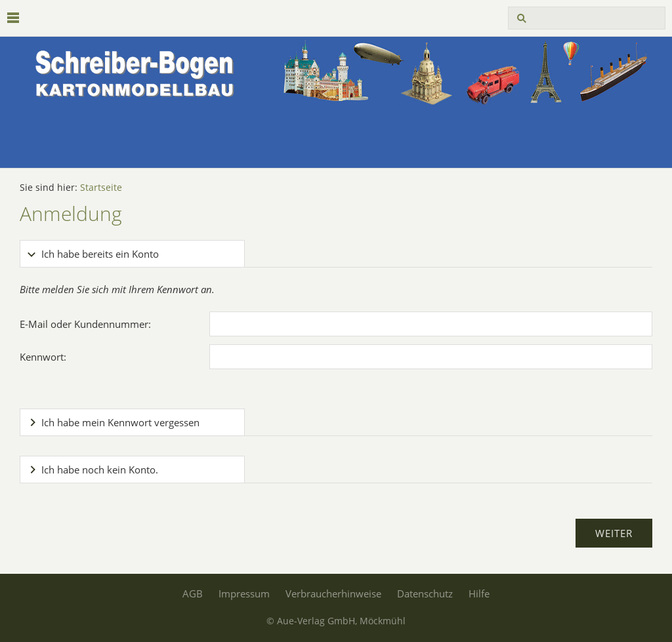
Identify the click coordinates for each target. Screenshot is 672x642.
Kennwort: (43, 357)
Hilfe (479, 593)
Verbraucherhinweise (333, 593)
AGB (193, 593)
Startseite (101, 188)
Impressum (244, 593)
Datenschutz (425, 593)
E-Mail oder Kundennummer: (85, 324)
